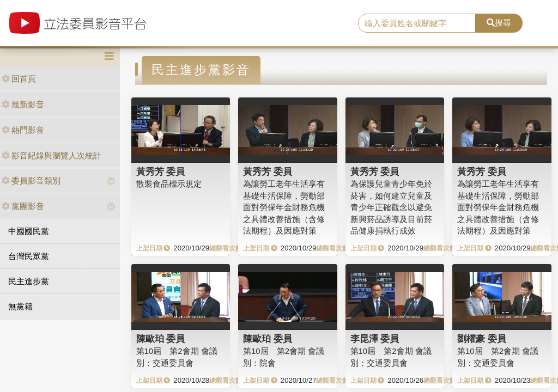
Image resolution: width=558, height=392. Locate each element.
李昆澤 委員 (375, 339)
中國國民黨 (29, 231)
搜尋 (499, 23)
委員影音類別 (31, 180)
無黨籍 (20, 306)
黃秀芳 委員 (161, 171)
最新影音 (23, 104)
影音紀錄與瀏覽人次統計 (51, 155)
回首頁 (19, 79)
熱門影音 (23, 130)
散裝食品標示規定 (169, 184)
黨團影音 (23, 206)
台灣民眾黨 (29, 256)
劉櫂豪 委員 (482, 339)
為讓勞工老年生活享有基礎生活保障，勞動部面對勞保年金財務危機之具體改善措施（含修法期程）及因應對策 (284, 207)
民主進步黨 (29, 281)
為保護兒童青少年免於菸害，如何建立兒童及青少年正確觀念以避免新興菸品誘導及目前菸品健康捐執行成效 (391, 207)
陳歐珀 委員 (161, 339)
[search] (417, 23)
